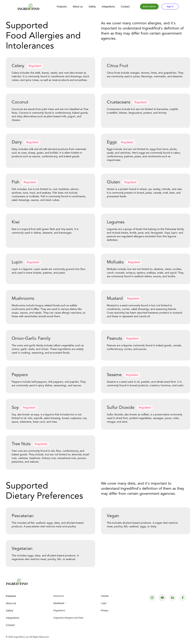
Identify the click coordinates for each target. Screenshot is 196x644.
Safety (92, 7)
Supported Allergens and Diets (68, 618)
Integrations (108, 7)
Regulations (59, 611)
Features (62, 7)
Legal (104, 603)
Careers (105, 596)
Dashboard (59, 603)
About (9, 603)
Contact (125, 7)
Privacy (105, 611)
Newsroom (59, 596)
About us (78, 7)
